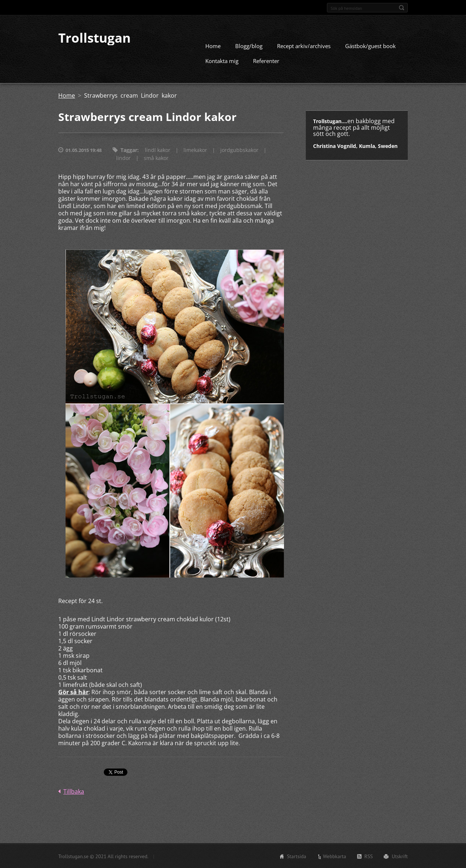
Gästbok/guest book (370, 46)
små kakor (156, 158)
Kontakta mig (222, 60)
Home (213, 46)
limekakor (195, 150)
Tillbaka (74, 791)
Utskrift (400, 856)
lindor (123, 158)
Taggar (129, 150)
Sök (402, 8)
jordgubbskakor (239, 150)
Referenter (266, 60)
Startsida (297, 856)
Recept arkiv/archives (304, 46)
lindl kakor (158, 150)
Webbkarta (335, 856)
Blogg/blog (249, 46)
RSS (369, 856)
